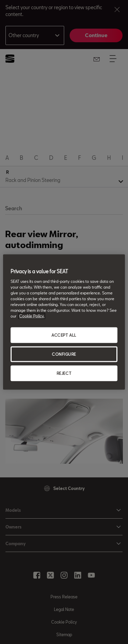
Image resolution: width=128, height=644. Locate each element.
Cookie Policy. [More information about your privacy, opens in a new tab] (32, 316)
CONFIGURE (64, 354)
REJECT (64, 373)
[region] (64, 322)
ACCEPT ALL (64, 335)
